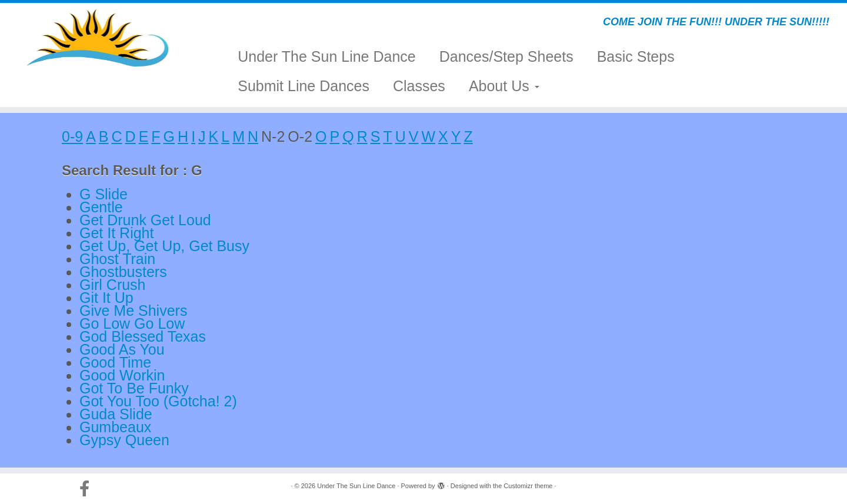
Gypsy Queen (124, 440)
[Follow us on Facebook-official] (88, 489)
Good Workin (122, 375)
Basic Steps (636, 56)
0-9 (72, 136)
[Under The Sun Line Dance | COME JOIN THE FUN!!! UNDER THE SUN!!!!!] (98, 38)
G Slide (104, 194)
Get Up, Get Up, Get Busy (164, 246)
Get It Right (116, 233)
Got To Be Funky (134, 388)
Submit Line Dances (304, 86)
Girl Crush (113, 285)
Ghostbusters (123, 272)
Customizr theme (528, 486)
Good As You (122, 349)
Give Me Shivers (133, 311)
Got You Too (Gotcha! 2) (158, 401)
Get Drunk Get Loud (145, 220)
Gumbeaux (115, 427)
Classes (419, 86)
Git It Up (106, 298)
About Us (504, 86)
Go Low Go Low (132, 323)
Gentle (101, 207)
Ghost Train (117, 259)
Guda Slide (116, 414)
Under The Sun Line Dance (327, 56)
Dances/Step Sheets (506, 56)
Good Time (115, 362)
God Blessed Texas (143, 336)
